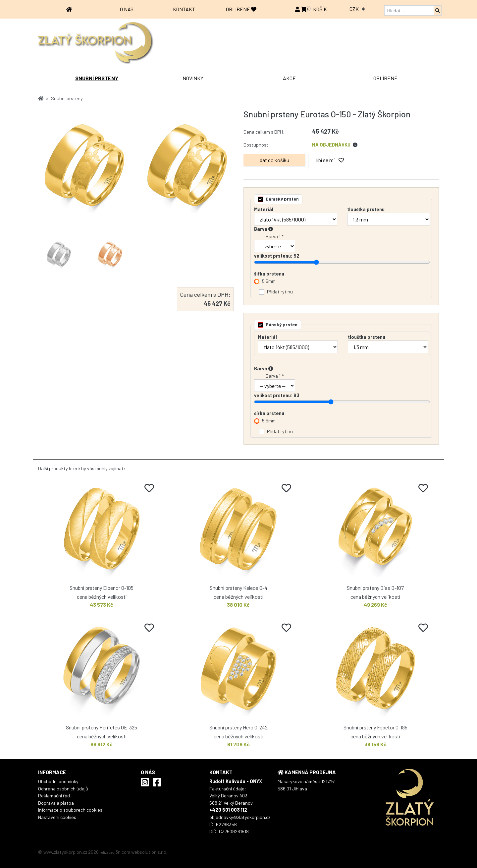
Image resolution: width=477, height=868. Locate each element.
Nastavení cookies (57, 817)
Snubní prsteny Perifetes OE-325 (102, 727)
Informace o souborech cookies (70, 810)
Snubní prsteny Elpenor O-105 (102, 588)
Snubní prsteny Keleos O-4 (238, 588)
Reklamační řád (54, 796)
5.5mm (269, 281)
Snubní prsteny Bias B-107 (375, 588)
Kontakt (184, 9)
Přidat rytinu (280, 292)
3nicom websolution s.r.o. (141, 852)
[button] (298, 9)
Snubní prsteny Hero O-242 (238, 727)
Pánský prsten (282, 324)
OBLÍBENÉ (241, 9)
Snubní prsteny (97, 78)
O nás (127, 9)
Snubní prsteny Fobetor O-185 (375, 727)
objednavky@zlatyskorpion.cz (240, 817)
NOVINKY (193, 78)
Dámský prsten (282, 199)
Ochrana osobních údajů (63, 789)
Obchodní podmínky (58, 781)
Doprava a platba (56, 803)
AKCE (289, 78)
